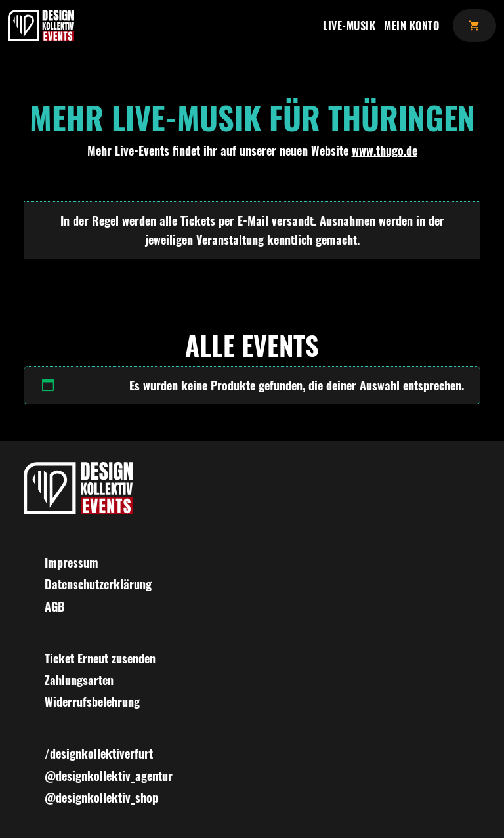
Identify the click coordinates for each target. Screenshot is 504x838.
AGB (55, 606)
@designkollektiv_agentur (109, 776)
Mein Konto (411, 26)
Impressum (72, 562)
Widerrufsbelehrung (92, 702)
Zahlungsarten (79, 680)
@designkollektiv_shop (101, 797)
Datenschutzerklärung (98, 584)
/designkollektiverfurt (99, 753)
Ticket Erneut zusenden (100, 658)
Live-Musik (349, 26)
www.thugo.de (385, 150)
